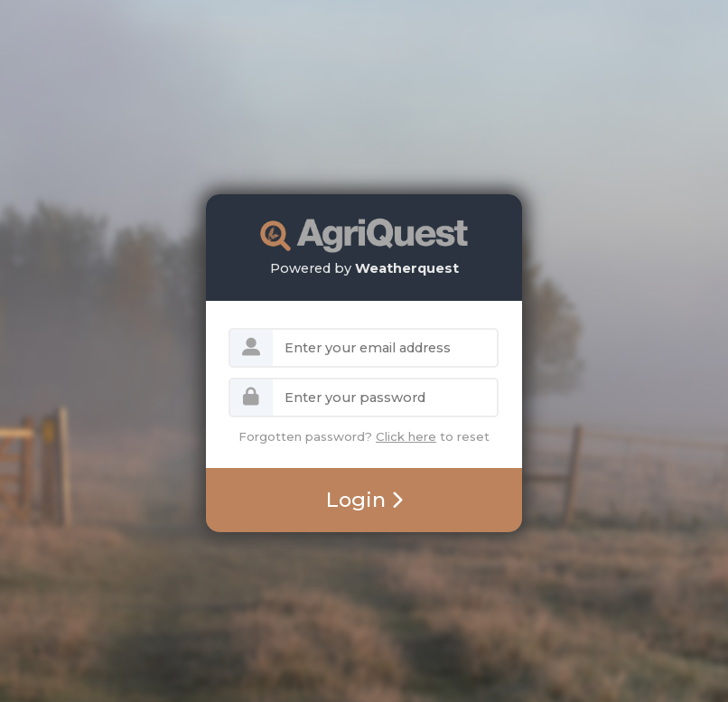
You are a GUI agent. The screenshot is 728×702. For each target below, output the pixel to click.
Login (364, 500)
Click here (406, 436)
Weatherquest (407, 268)
